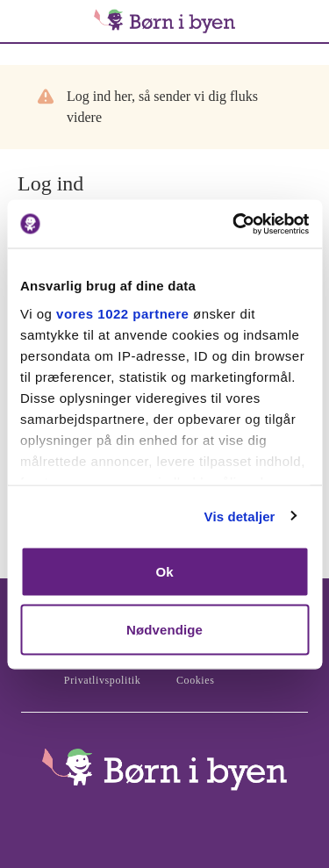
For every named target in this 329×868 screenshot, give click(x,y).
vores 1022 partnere (122, 313)
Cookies (196, 680)
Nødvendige (164, 629)
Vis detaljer (240, 516)
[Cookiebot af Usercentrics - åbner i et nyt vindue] (234, 224)
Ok (164, 572)
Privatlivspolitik (103, 680)
